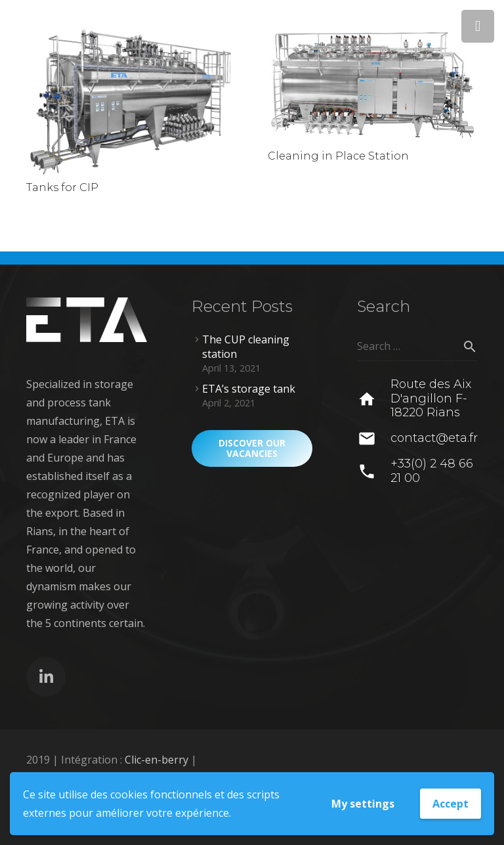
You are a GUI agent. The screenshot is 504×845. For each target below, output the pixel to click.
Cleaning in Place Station (338, 156)
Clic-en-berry (157, 760)
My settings (363, 804)
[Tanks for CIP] (131, 101)
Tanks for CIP (62, 187)
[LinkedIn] (46, 677)
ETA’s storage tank (249, 389)
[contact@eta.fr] (374, 439)
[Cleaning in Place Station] (373, 85)
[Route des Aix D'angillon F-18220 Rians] (374, 399)
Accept (451, 804)
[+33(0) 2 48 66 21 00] (374, 471)
